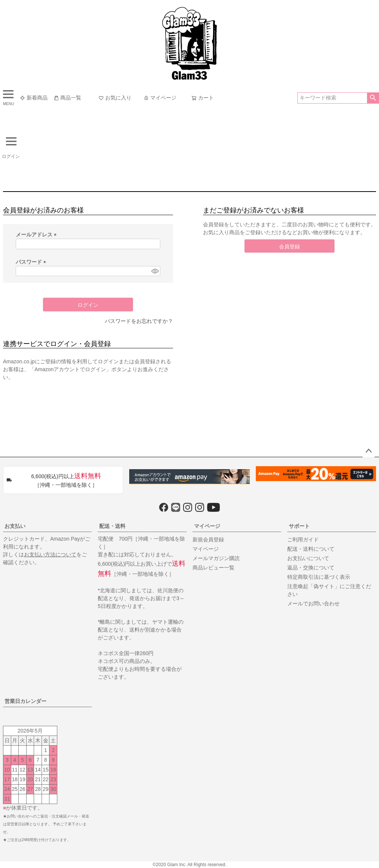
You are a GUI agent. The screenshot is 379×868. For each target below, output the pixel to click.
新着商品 (34, 98)
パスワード (32, 262)
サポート (299, 526)
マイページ (160, 98)
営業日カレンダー (25, 701)
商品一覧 (67, 98)
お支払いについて (308, 558)
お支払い (15, 526)
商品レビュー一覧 (213, 568)
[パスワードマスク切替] (155, 271)
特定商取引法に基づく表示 (319, 577)
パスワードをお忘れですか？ (139, 321)
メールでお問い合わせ (313, 603)
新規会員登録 (208, 540)
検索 (373, 98)
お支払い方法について (50, 554)
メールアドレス (37, 235)
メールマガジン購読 (216, 558)
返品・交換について (311, 568)
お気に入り (115, 98)
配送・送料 (112, 526)
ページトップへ (369, 451)
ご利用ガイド (303, 540)
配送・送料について (311, 549)
